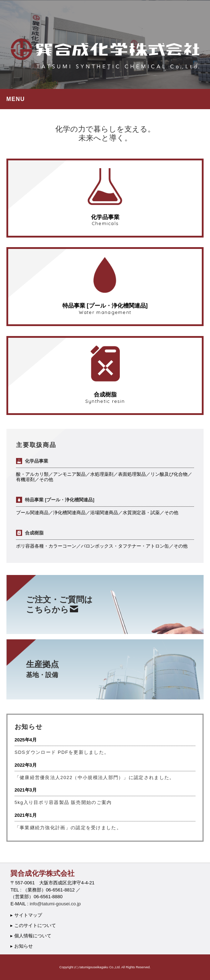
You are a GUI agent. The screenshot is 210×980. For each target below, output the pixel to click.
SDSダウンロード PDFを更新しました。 (62, 752)
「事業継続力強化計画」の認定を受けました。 (68, 828)
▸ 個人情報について (31, 936)
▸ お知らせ (22, 946)
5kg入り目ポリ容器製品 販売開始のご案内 (63, 802)
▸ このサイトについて (33, 925)
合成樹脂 (30, 533)
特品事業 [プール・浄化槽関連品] (55, 500)
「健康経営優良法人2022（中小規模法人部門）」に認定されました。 (95, 777)
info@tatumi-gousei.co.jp (55, 904)
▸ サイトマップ (26, 915)
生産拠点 (42, 669)
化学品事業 (32, 461)
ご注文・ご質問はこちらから (59, 604)
